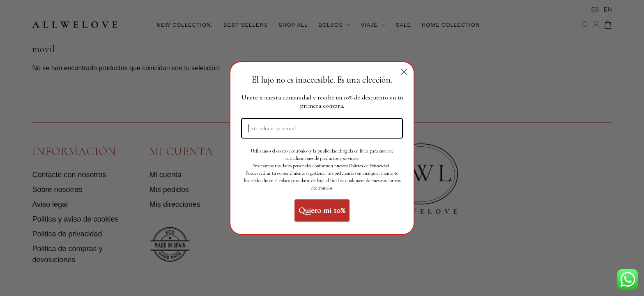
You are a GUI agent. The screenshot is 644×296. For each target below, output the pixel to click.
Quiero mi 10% (322, 210)
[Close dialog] (404, 72)
